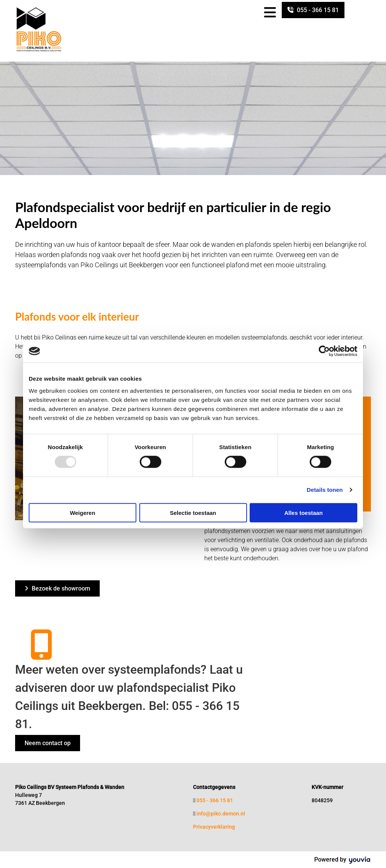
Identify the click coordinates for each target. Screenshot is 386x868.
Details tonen (325, 490)
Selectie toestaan (193, 512)
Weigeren (83, 512)
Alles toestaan (304, 512)
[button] (313, 10)
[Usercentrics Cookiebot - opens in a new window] (324, 351)
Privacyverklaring (214, 827)
